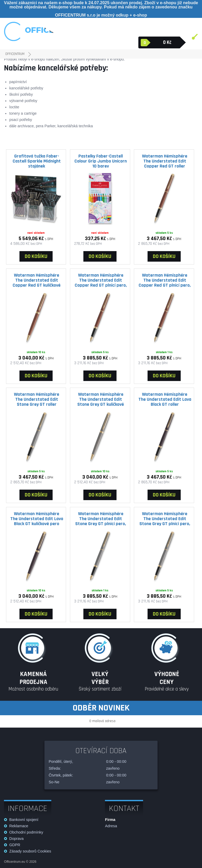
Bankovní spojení (24, 820)
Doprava (16, 839)
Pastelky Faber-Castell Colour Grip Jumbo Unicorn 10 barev (101, 161)
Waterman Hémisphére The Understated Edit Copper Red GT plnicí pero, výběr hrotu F (101, 280)
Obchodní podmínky (26, 832)
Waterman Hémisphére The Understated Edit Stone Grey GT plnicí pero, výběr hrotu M (101, 519)
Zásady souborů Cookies (30, 851)
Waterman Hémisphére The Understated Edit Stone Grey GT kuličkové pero (101, 399)
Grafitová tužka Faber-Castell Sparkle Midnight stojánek (37, 161)
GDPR (15, 845)
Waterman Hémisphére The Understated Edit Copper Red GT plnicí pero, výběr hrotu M (165, 280)
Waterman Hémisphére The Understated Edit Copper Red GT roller (165, 161)
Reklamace (19, 826)
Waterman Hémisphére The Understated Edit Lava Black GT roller (165, 399)
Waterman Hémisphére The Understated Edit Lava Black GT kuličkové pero (37, 519)
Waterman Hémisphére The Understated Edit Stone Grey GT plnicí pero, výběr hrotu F (165, 519)
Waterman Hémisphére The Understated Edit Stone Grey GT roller (37, 399)
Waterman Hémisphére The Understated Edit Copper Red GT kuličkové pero (37, 280)
